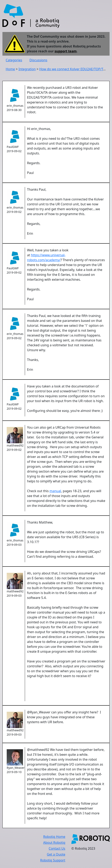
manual (55, 491)
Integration (27, 69)
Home (10, 69)
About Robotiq (54, 843)
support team (66, 51)
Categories (14, 60)
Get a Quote (56, 854)
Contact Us (57, 848)
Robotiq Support (53, 860)
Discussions (38, 60)
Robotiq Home (54, 837)
